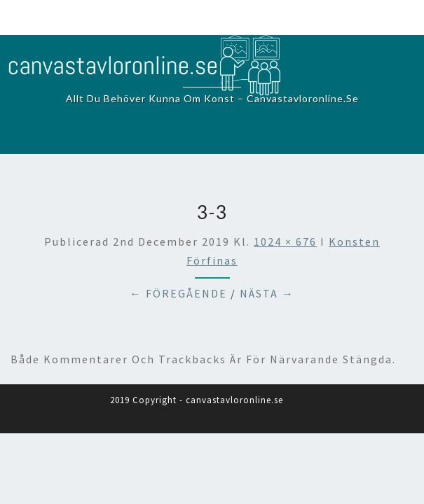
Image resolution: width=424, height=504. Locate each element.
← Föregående (178, 293)
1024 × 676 (285, 241)
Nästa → (267, 293)
